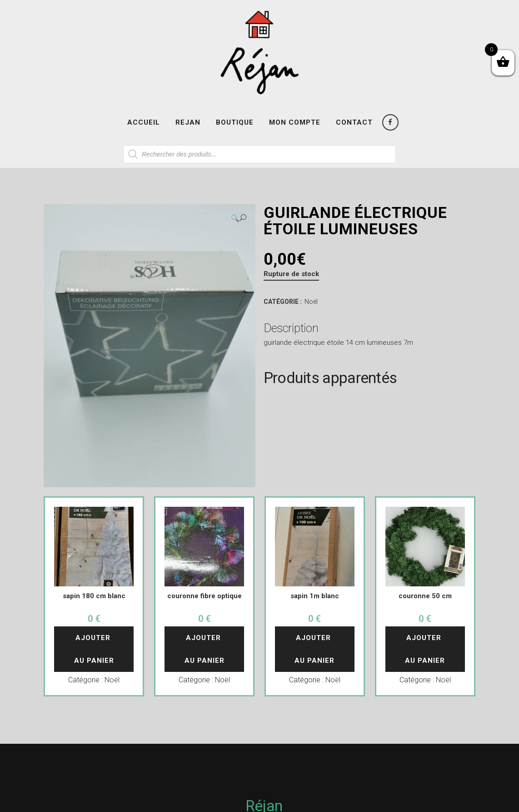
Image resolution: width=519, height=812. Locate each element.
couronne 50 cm (425, 596)
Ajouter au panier (94, 649)
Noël (311, 302)
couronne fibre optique (205, 596)
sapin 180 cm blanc (94, 596)
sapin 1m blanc (315, 596)
